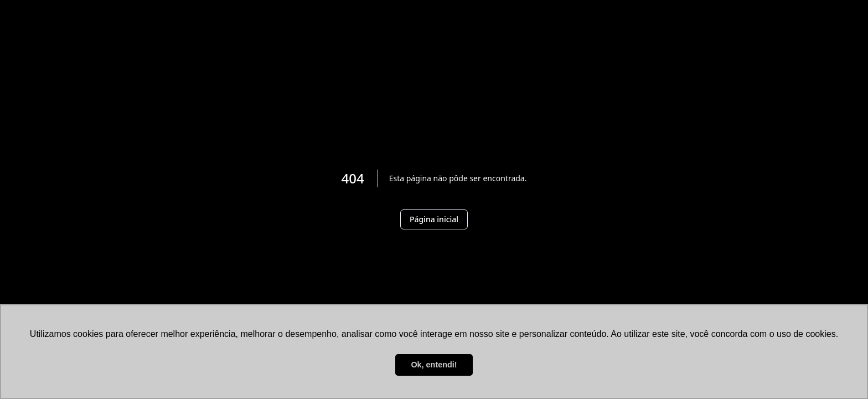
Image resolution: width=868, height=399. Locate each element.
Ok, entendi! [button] (434, 365)
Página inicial (434, 219)
